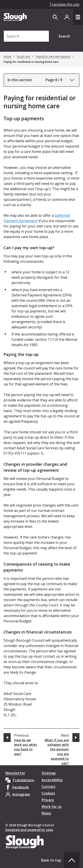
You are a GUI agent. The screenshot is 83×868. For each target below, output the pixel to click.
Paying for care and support (53, 57)
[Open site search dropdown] (55, 17)
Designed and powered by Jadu (29, 830)
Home (7, 57)
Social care (23, 57)
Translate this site (64, 4)
